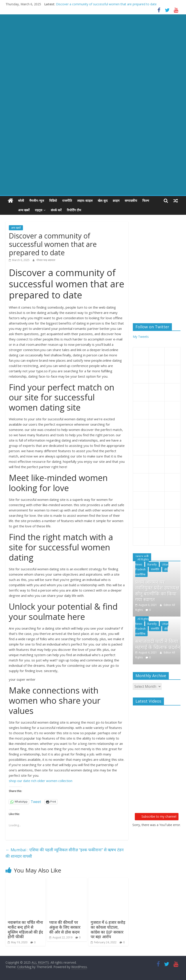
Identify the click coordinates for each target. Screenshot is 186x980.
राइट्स (29, 210)
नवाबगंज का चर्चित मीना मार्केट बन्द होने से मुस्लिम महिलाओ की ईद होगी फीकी (25, 929)
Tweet (36, 801)
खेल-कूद (103, 201)
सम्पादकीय (131, 201)
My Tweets (141, 337)
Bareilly (152, 564)
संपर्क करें (46, 210)
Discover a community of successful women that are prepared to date (106, 4)
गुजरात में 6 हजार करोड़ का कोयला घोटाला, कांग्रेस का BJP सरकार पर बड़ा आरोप (108, 929)
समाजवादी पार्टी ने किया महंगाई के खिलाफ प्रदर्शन (158, 644)
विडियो (53, 201)
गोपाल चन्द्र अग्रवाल (46, 260)
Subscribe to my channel (157, 817)
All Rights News (142, 562)
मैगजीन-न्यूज (37, 201)
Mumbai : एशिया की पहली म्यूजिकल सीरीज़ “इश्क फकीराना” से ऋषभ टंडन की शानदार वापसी (65, 853)
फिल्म (146, 201)
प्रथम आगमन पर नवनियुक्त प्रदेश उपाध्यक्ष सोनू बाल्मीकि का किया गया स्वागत (157, 591)
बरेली (21, 201)
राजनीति (67, 201)
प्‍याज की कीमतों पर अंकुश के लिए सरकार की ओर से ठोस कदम (65, 927)
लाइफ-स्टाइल (85, 201)
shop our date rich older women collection (41, 781)
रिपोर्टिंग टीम (64, 210)
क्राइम (116, 201)
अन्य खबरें (14, 210)
